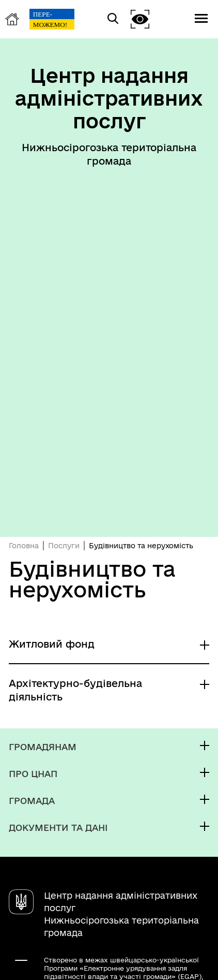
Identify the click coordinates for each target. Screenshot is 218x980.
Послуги (64, 546)
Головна (24, 546)
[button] (140, 19)
